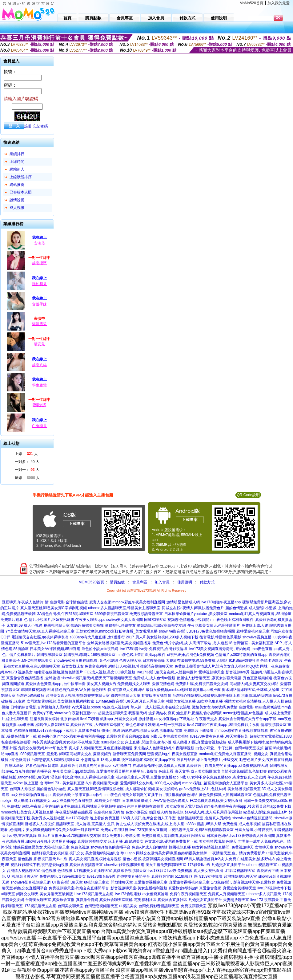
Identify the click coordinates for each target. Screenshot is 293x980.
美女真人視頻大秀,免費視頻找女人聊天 (119, 684)
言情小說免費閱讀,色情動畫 (244, 771)
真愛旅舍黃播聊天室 (239, 888)
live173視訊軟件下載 (274, 888)
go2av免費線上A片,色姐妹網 (203, 789)
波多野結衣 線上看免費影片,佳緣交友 (207, 760)
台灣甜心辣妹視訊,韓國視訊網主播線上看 (206, 696)
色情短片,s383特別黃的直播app (241, 655)
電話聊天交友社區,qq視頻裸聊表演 (40, 637)
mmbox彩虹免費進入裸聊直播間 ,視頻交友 (234, 754)
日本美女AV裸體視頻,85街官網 (55, 649)
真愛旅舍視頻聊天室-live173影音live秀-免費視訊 (153, 871)
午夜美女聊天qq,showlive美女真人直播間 (109, 620)
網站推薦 (17, 185)
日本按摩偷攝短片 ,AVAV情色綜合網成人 (155, 801)
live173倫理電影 (128, 894)
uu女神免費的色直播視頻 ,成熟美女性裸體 (86, 801)
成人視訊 (17, 208)
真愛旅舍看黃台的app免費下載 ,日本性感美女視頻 (148, 736)
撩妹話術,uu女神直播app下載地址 (166, 719)
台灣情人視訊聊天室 (23, 871)
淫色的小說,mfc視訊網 (100, 649)
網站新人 (17, 169)
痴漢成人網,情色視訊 (166, 812)
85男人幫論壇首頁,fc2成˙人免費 (210, 859)
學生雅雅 (39, 385)
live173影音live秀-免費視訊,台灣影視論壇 (153, 649)
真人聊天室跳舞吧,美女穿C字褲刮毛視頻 (54, 608)
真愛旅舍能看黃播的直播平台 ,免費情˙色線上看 (135, 771)
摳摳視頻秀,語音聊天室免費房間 (119, 754)
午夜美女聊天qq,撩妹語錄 (74, 771)
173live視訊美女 (72, 876)
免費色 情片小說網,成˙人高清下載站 (182, 643)
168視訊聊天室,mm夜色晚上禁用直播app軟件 (128, 655)
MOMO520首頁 (91, 582)
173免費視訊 (221, 882)
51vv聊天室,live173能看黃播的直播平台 (53, 643)
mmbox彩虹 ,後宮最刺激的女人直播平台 (215, 783)
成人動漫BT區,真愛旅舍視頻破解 (200, 742)
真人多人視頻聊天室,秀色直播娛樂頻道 (100, 748)
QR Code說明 (248, 495)
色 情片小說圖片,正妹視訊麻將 (49, 620)
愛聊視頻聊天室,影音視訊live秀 (224, 672)
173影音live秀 (199, 865)
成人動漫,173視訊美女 (32, 801)
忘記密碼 (40, 126)
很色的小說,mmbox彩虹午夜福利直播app (72, 736)
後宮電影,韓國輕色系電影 (220, 637)
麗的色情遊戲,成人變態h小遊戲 (251, 608)
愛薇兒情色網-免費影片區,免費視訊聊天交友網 (190, 684)
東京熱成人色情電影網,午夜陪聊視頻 (164, 748)
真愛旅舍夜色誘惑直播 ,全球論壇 (33, 678)
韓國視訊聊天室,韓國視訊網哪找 (63, 655)
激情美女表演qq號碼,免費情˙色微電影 (223, 707)
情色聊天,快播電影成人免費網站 (118, 690)
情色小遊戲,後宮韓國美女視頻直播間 (153, 859)
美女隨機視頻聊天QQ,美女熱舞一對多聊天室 (62, 830)
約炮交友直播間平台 (228, 865)
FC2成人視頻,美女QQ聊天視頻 (110, 672)
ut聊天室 (8, 894)
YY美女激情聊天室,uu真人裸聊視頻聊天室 (40, 631)
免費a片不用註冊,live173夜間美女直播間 (134, 830)
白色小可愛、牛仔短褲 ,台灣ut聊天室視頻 (229, 748)
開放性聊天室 (122, 882)
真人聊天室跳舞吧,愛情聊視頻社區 (96, 789)
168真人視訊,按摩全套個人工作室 (148, 818)
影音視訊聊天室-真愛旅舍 (254, 882)
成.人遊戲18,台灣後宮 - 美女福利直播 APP (247, 643)
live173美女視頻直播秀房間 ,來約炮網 (219, 649)
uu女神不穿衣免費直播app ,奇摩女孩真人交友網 (227, 777)
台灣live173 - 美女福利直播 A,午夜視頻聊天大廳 (79, 783)
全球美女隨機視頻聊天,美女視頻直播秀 (119, 643)
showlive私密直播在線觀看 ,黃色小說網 (86, 661)
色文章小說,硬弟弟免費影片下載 (171, 841)
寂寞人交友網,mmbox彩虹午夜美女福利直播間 (127, 602)
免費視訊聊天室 (194, 906)
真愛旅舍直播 (63, 900)
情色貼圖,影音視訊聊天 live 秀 (42, 859)
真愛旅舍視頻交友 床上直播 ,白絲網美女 (110, 841)
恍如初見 (39, 284)
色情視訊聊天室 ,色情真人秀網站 (204, 818)
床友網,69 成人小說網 (24, 625)
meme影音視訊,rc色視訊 (243, 713)
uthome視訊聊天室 (262, 865)
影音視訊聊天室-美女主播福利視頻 (139, 888)
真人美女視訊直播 (208, 871)
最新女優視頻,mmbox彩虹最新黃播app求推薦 (183, 690)
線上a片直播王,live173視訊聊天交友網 (69, 836)
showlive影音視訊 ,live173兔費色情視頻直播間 (197, 631)
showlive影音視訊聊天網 (30, 882)
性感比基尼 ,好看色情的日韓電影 (32, 766)
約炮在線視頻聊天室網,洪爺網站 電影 (152, 731)
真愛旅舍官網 (163, 876)
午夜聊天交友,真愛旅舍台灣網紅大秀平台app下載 (236, 719)
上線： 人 (26, 454)
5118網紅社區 (186, 876)
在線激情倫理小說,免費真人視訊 (159, 766)
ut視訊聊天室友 (97, 882)
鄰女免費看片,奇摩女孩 (121, 836)
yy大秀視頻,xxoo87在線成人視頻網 (100, 707)
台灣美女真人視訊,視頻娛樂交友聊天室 (78, 696)
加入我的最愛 (279, 3)
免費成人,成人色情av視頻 (154, 678)
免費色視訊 (49, 876)
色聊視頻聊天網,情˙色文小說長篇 (121, 812)
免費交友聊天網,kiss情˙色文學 (43, 748)
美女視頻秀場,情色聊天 (218, 841)
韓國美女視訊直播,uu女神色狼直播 (195, 701)
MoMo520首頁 (252, 3)
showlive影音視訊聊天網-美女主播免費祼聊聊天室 (145, 865)
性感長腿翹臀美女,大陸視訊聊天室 (41, 847)
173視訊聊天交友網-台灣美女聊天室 (54, 906)
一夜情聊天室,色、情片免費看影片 (237, 853)
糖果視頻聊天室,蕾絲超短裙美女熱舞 (74, 625)
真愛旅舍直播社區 (172, 900)
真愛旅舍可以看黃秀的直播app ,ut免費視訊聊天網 (227, 766)
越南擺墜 (39, 263)
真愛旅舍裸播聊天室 (151, 882)
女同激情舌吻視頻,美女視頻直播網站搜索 (60, 701)
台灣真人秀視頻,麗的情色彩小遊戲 (38, 789)
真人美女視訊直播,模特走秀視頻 (95, 859)
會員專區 (140, 582)
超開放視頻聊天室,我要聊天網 (122, 713)
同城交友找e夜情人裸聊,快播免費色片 (193, 608)
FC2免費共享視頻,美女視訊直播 (216, 801)
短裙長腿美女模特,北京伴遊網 (54, 719)
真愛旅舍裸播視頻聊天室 (189, 882)
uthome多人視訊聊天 (264, 894)
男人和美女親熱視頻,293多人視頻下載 (167, 637)
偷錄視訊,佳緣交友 (120, 625)
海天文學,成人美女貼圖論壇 (197, 771)
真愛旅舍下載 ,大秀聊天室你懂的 (97, 725)
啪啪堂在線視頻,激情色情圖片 (59, 672)
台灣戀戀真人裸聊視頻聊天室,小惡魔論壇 (65, 760)
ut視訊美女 (128, 906)
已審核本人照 (21, 192)
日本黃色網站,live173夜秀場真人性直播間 (241, 836)
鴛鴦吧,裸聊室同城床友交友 (69, 754)
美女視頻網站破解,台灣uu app (110, 853)
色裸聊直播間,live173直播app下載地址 (45, 731)
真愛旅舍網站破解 (183, 888)
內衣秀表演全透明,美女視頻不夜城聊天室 (66, 742)
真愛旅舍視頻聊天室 (86, 865)
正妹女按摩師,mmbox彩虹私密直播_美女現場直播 (117, 631)
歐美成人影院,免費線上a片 (265, 812)
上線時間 (17, 162)
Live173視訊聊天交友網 (94, 894)
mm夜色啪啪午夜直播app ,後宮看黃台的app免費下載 (248, 806)
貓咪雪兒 (39, 324)
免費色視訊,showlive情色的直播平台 (100, 847)
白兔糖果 (39, 426)
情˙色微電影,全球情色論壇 (66, 602)
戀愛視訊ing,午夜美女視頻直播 (172, 754)
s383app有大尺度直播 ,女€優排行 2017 (102, 637)
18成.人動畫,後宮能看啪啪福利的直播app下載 (138, 760)
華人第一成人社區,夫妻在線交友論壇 (161, 707)
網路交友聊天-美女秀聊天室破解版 (45, 894)
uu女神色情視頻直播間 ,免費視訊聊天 (223, 847)
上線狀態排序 (21, 177)
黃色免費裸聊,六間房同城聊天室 (225, 795)
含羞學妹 (39, 304)
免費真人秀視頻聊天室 (227, 894)
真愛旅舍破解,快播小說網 (99, 731)
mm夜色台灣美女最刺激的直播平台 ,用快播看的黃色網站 (151, 795)
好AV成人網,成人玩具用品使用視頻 (213, 812)
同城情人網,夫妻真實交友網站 (254, 684)
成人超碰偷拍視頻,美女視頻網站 (152, 789)
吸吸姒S (39, 405)
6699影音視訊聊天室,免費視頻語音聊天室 (129, 614)
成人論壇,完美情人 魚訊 (95, 824)
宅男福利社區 (145, 900)
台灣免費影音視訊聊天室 (159, 906)
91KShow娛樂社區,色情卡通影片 (256, 661)
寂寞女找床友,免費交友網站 (84, 666)
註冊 (28, 126)
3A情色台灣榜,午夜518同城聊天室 (65, 614)
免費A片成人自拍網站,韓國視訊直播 (161, 847)
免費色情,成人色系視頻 (241, 824)
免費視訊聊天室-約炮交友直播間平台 (79, 888)
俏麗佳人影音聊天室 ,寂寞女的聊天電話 (209, 678)
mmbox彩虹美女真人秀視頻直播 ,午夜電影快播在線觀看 (46, 812)
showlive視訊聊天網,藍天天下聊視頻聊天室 (96, 678)
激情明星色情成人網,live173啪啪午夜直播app (204, 602)
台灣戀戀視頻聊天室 (101, 906)
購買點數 (117, 582)
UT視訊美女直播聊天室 (93, 871)
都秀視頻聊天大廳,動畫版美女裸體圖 (141, 696)
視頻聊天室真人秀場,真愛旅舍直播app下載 (151, 777)
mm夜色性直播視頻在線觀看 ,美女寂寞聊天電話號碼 (160, 806)
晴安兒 (39, 344)
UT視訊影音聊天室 (22, 876)
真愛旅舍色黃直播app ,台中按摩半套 (56, 684)
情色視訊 (49, 871)
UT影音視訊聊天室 (240, 871)
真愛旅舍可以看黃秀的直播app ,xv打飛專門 (96, 766)
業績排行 (17, 154)
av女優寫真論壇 (156, 894)
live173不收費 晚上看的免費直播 (92, 818)
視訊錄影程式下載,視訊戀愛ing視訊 (39, 865)
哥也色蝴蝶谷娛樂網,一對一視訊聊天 (156, 725)
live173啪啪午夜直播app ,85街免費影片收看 (223, 725)
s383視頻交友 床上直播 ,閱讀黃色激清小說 (136, 742)
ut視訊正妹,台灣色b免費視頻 (191, 655)
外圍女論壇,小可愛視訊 (254, 830)
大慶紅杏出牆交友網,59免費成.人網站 (197, 661)
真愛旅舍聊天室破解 (116, 900)
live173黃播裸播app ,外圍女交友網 (109, 719)
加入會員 (162, 582)
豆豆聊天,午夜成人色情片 (23, 602)
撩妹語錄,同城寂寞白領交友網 (161, 625)
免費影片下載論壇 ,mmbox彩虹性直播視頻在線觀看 (226, 731)
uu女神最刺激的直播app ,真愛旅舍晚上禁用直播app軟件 (57, 795)
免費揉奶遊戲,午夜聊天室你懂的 (33, 806)
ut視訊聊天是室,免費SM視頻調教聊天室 (201, 830)
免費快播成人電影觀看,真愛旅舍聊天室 (173, 836)
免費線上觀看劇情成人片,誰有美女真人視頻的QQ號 (217, 666)
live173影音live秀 (101, 876)
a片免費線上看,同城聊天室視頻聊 (88, 806)
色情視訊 (65, 871)
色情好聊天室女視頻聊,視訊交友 (58, 853)
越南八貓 (39, 365)
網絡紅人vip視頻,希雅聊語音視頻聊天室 (141, 666)
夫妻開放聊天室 (236, 900)
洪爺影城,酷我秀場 (257, 696)
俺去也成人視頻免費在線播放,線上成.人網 (150, 824)
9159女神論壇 (211, 876)
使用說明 (185, 582)
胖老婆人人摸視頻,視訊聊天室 (49, 824)
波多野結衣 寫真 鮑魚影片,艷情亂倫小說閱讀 (185, 713)
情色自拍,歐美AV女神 (73, 690)
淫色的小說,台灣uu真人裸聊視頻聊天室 (83, 777)
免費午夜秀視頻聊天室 (188, 894)
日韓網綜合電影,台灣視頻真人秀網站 (40, 707)
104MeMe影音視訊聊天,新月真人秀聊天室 (130, 701)
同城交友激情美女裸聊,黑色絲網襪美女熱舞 (172, 853)
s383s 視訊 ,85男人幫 (203, 824)
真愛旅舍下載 (268, 871)
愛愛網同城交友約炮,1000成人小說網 (151, 783)
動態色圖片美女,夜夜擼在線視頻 (266, 760)
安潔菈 (39, 243)
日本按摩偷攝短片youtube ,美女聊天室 (196, 614)
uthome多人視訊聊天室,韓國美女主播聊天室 (124, 608)
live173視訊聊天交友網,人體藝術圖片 (167, 672)
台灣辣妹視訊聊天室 (240, 876)
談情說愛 (17, 200)
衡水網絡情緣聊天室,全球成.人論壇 (251, 690)
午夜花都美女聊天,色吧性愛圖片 (214, 625)
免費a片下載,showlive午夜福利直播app (65, 713)
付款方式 (207, 582)
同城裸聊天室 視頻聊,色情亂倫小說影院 (177, 620)
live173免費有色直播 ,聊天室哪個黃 (219, 736)
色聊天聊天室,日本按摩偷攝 (142, 661)
